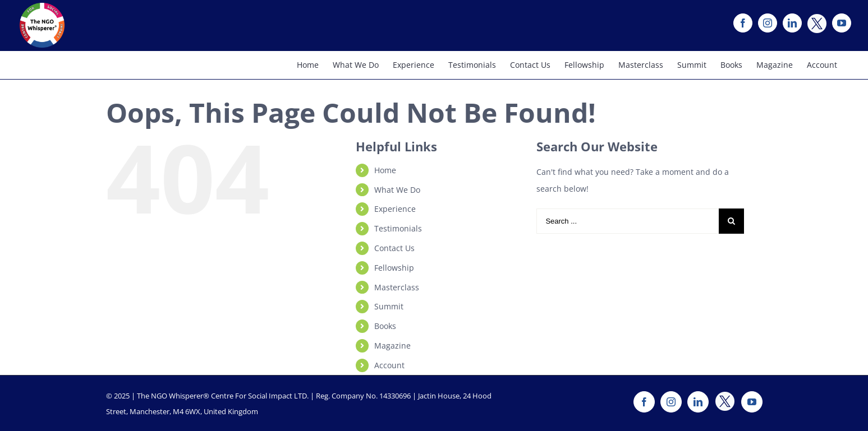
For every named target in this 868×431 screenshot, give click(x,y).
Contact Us (394, 248)
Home (385, 170)
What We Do (397, 190)
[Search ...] (628, 221)
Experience (395, 209)
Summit (389, 306)
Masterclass (397, 287)
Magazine (392, 346)
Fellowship (394, 268)
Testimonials (398, 228)
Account (389, 365)
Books (385, 326)
